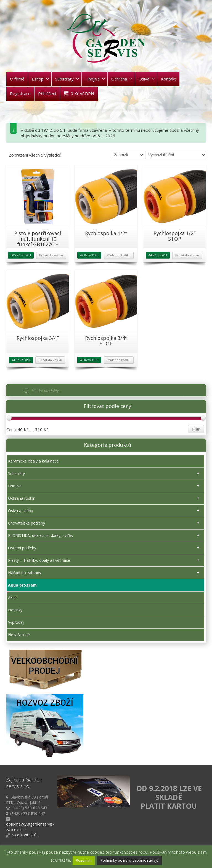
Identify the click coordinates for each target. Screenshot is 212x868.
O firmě (17, 79)
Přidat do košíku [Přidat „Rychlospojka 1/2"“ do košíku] (119, 255)
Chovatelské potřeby (105, 523)
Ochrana (122, 79)
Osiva (147, 79)
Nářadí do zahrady (105, 573)
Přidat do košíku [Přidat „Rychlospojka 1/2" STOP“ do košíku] (187, 255)
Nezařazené (19, 635)
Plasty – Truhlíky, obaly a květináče (105, 560)
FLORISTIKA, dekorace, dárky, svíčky (105, 536)
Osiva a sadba (105, 511)
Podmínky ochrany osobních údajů (129, 860)
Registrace (20, 93)
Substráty (67, 79)
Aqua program (22, 585)
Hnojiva (95, 79)
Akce (12, 597)
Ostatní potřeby (105, 548)
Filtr (196, 429)
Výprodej (16, 622)
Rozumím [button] (84, 860)
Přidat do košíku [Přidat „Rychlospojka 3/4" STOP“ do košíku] (119, 360)
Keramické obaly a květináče (33, 461)
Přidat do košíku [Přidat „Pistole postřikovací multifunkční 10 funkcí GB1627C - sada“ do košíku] (51, 255)
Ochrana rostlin (105, 498)
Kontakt (168, 79)
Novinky (15, 610)
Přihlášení (47, 93)
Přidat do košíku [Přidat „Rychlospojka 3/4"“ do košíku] (50, 360)
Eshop (40, 79)
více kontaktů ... (26, 835)
